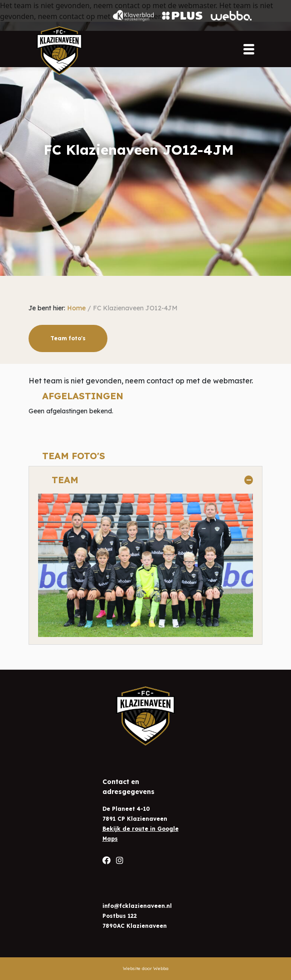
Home (76, 308)
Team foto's (68, 338)
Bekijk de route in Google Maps (141, 834)
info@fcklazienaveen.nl (137, 906)
